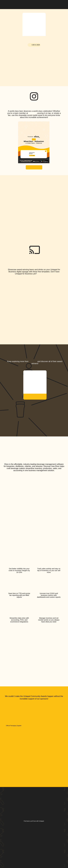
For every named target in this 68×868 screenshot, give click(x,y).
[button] (62, 4)
